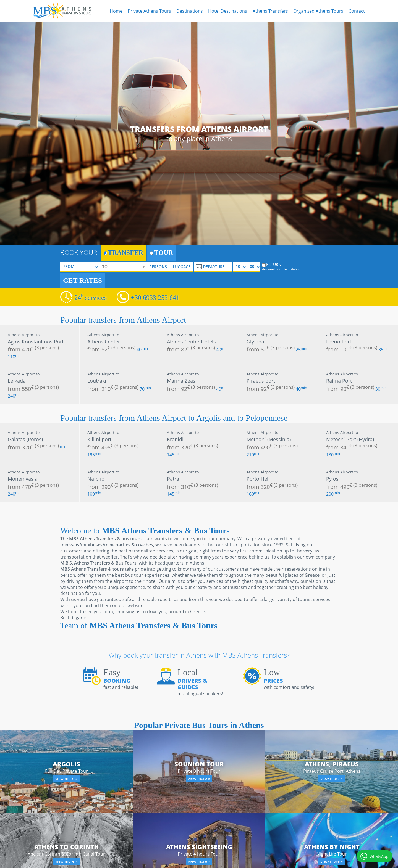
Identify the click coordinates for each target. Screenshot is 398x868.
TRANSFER (123, 253)
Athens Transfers (270, 11)
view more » (66, 779)
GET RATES (83, 280)
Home (116, 11)
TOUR (161, 253)
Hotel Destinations (228, 11)
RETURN (281, 266)
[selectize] (123, 267)
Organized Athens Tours (318, 11)
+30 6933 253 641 (155, 298)
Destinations (190, 11)
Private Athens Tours (149, 11)
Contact (357, 11)
